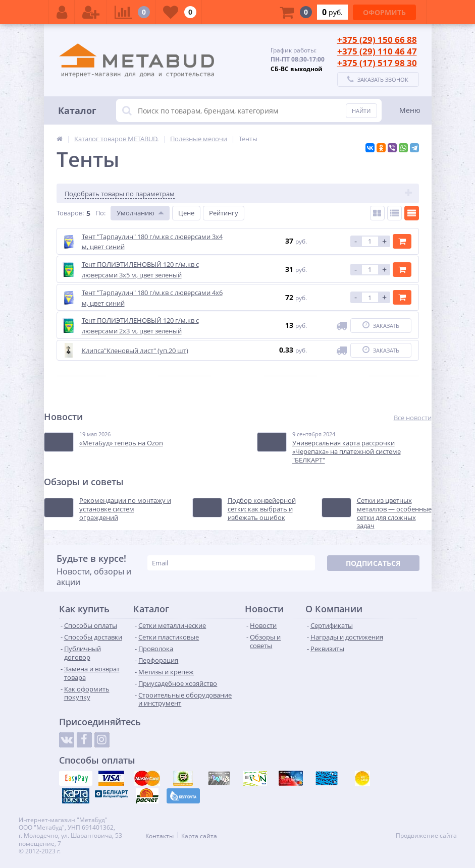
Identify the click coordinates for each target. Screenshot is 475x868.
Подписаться (373, 563)
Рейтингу (224, 213)
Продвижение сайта (426, 836)
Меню (410, 110)
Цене (186, 213)
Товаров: (70, 213)
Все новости (413, 418)
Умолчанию (136, 213)
